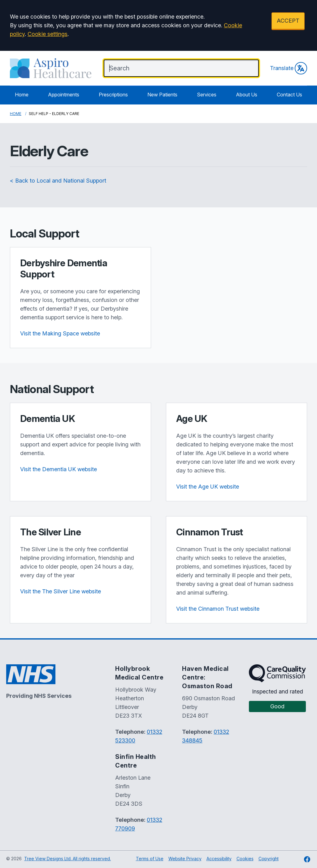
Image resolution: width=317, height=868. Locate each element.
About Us (247, 95)
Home (22, 95)
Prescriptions (113, 95)
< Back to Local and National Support (58, 181)
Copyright (269, 859)
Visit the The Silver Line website (61, 591)
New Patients (162, 95)
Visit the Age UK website (208, 487)
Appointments (64, 95)
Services (207, 95)
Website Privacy (185, 859)
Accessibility (219, 859)
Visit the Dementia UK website (59, 469)
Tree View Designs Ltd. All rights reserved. (67, 859)
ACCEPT (288, 21)
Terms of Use (150, 859)
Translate (289, 68)
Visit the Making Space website (60, 333)
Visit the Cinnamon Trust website (218, 609)
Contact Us (289, 95)
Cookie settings (48, 34)
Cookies (245, 859)
